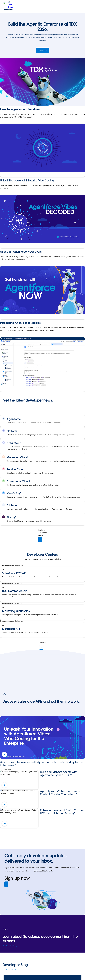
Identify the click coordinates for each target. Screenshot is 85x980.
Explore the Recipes (9, 387)
